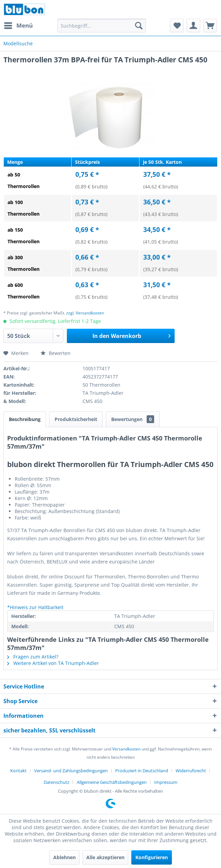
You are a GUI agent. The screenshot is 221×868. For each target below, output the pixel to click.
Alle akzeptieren (105, 857)
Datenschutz (56, 782)
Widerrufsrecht (191, 771)
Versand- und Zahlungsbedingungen (71, 771)
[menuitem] (18, 26)
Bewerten (56, 353)
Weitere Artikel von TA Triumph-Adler (53, 663)
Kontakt (18, 771)
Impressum (166, 782)
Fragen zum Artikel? (33, 657)
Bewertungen (133, 419)
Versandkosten (126, 749)
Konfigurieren (152, 857)
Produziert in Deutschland (142, 771)
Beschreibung (25, 419)
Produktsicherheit (76, 419)
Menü (18, 25)
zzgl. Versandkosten (85, 313)
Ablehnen (64, 857)
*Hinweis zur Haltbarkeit (35, 607)
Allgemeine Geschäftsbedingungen (112, 782)
